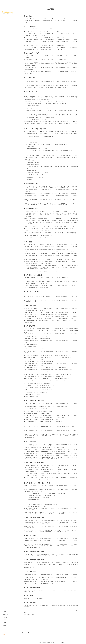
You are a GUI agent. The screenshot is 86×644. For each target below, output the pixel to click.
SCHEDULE (6, 614)
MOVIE (5, 620)
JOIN (4, 635)
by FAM (63, 642)
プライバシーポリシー (77, 632)
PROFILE (5, 617)
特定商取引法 (67, 632)
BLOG (4, 625)
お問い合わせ (54, 632)
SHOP (4, 628)
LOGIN (5, 632)
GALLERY (5, 623)
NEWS (5, 612)
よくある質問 (46, 632)
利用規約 (61, 632)
